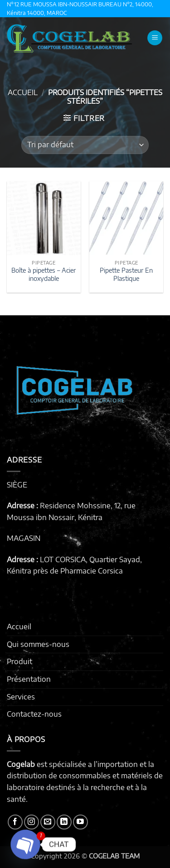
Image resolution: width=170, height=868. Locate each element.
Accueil (23, 92)
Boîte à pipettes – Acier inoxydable (44, 274)
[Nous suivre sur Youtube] (80, 822)
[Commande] (85, 145)
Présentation (29, 679)
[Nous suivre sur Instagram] (32, 822)
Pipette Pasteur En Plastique (126, 274)
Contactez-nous (34, 714)
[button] (155, 38)
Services (21, 697)
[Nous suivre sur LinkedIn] (64, 822)
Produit (19, 661)
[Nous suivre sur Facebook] (15, 822)
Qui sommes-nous (38, 644)
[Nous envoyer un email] (48, 822)
